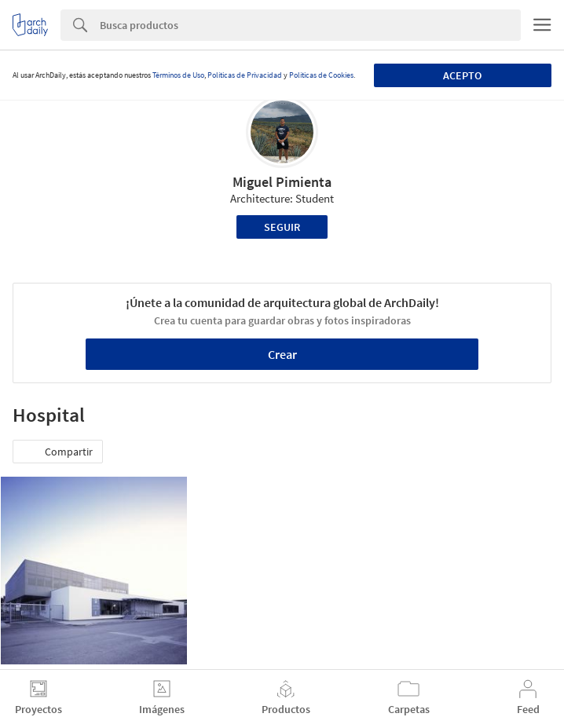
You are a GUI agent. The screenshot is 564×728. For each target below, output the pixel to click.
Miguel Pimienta (282, 182)
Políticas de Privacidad (245, 75)
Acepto (462, 75)
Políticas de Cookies (321, 75)
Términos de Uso (178, 75)
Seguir (282, 227)
